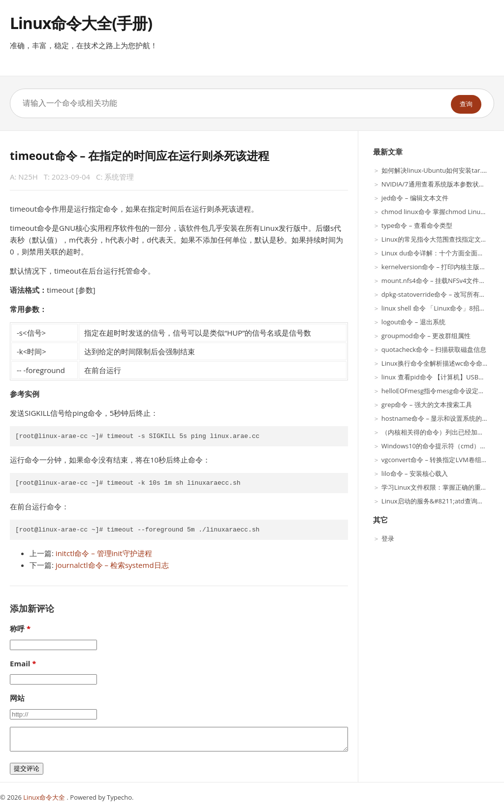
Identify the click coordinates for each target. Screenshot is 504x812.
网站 (17, 698)
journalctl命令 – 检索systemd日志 (112, 565)
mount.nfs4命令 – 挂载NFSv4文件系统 (437, 281)
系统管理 (119, 177)
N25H (28, 177)
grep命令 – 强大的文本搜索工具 (427, 405)
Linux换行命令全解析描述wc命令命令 (435, 363)
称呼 (17, 628)
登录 (388, 538)
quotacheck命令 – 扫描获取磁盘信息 (434, 349)
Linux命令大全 (45, 797)
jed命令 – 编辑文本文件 (415, 198)
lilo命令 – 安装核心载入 (415, 473)
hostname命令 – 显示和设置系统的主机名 (441, 418)
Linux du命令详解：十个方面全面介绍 (436, 253)
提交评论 (27, 768)
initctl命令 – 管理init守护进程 (104, 553)
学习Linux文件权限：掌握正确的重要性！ (441, 487)
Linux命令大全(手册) (81, 23)
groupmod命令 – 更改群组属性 (426, 336)
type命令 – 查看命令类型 (417, 225)
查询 (466, 104)
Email (20, 663)
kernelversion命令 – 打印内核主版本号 (437, 267)
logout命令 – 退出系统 (413, 322)
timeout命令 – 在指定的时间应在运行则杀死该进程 (140, 156)
